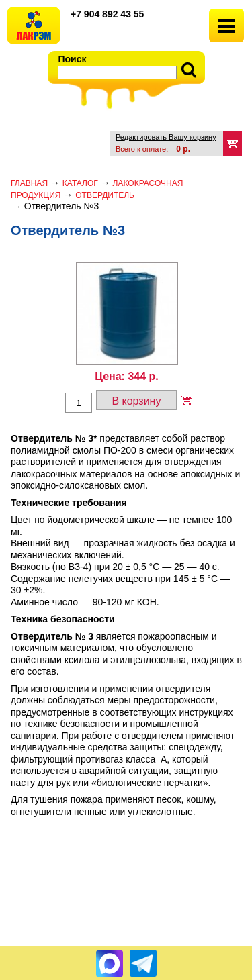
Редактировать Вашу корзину (166, 137)
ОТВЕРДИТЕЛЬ (105, 195)
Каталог (80, 183)
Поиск (73, 59)
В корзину (136, 401)
